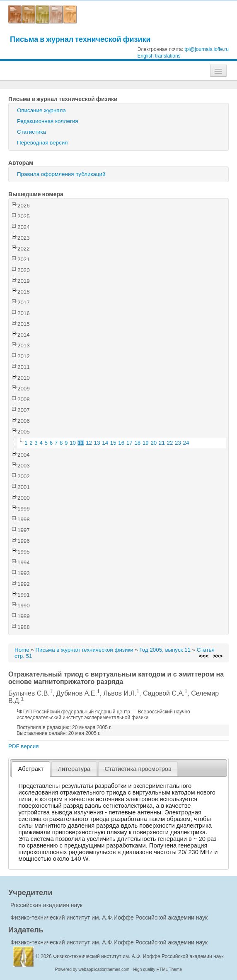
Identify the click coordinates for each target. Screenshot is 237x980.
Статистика (31, 132)
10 (73, 443)
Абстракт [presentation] (31, 769)
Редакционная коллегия (48, 121)
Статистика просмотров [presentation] (138, 769)
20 (154, 443)
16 (121, 443)
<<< (204, 656)
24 (186, 443)
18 (137, 443)
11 (81, 443)
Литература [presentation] (74, 769)
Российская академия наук (46, 905)
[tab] (31, 769)
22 (170, 443)
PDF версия (23, 746)
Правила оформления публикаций (61, 174)
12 (89, 443)
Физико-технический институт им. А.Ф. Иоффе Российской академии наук (138, 956)
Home (22, 650)
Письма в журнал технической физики (80, 39)
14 (105, 443)
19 (146, 443)
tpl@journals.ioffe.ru (207, 49)
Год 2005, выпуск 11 (165, 650)
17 (129, 443)
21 (162, 443)
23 (178, 443)
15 (113, 443)
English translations (159, 56)
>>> (218, 656)
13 (97, 443)
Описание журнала (41, 110)
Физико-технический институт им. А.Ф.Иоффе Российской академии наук (109, 917)
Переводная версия (42, 143)
